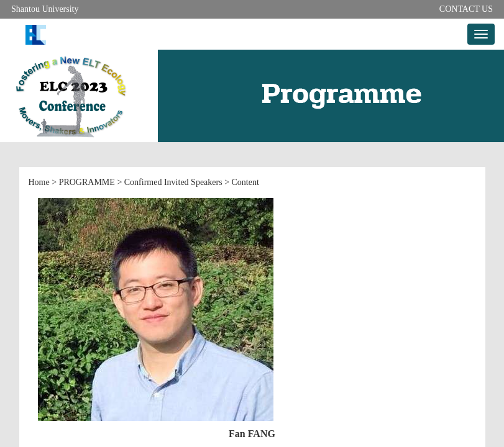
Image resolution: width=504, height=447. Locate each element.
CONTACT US (466, 9)
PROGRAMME (87, 182)
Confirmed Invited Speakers (173, 182)
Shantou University (45, 9)
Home (39, 182)
